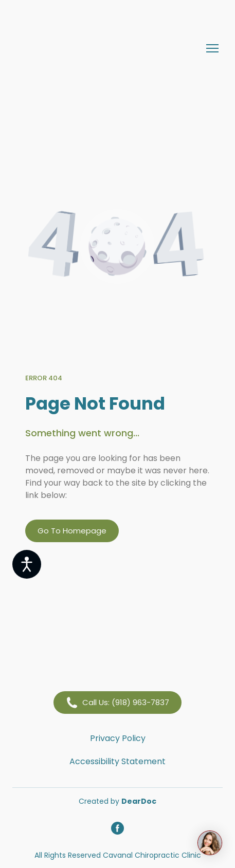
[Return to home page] (107, 48)
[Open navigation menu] (212, 48)
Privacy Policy (118, 738)
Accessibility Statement (117, 761)
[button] (72, 531)
